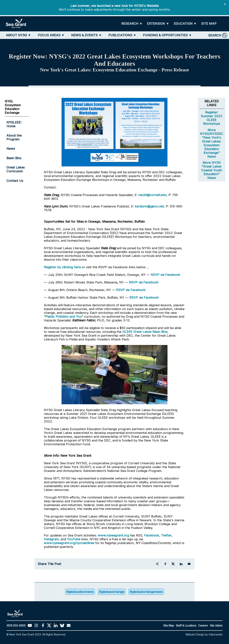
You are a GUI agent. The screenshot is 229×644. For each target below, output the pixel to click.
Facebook (152, 535)
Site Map (169, 626)
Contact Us (15, 181)
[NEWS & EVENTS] (86, 35)
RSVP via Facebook (165, 275)
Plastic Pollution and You (63, 316)
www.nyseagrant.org (113, 535)
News (11, 149)
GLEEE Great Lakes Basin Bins (145, 332)
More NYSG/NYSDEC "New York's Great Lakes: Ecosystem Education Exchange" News (212, 143)
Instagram (51, 539)
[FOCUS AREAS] (51, 35)
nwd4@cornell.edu (152, 195)
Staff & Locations (186, 626)
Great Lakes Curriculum (16, 169)
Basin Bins (14, 158)
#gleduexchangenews (146, 592)
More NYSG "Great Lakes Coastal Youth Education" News (212, 170)
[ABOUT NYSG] (19, 35)
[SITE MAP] (209, 24)
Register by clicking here (62, 267)
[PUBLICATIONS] (122, 35)
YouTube (74, 539)
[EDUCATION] (185, 24)
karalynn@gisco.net (149, 206)
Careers (203, 626)
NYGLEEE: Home (14, 124)
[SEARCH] (218, 35)
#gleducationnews (80, 592)
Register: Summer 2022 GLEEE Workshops (212, 118)
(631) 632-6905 (16, 626)
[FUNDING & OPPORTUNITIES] (167, 35)
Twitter (166, 535)
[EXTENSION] (158, 24)
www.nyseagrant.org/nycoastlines (69, 543)
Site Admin (216, 626)
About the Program (14, 137)
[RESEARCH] (132, 24)
